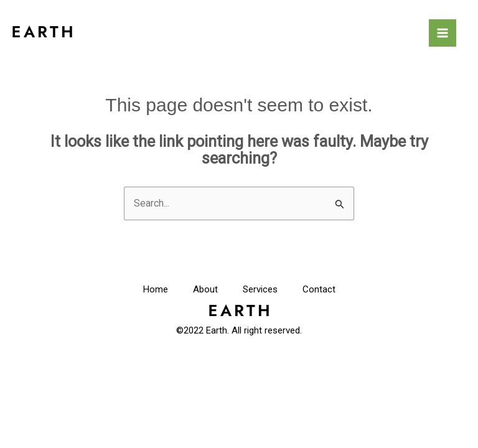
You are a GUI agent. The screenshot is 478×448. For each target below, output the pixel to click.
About (205, 289)
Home (156, 289)
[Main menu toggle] (443, 33)
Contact (319, 289)
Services (260, 289)
